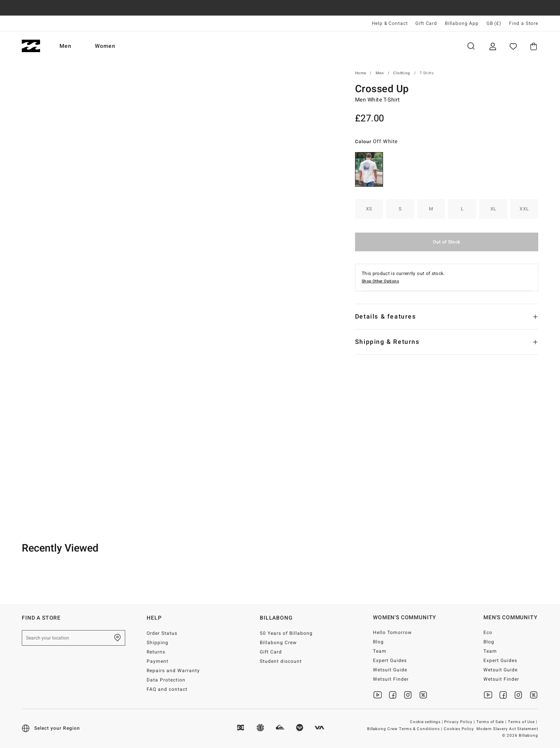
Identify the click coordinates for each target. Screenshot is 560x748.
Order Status (162, 633)
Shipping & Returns (387, 342)
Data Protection (166, 680)
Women (105, 46)
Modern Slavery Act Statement (507, 729)
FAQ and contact (167, 689)
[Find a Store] (117, 638)
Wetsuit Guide (390, 670)
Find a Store (524, 23)
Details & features (386, 317)
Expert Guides (390, 660)
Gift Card (426, 23)
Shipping (157, 643)
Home (361, 73)
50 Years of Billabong (286, 633)
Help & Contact (390, 23)
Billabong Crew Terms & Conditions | (405, 729)
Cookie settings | (427, 722)
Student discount (281, 661)
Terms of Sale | (492, 722)
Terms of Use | (523, 722)
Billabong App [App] (462, 23)
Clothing (402, 73)
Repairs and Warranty (173, 671)
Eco (488, 632)
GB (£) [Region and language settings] (494, 23)
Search (471, 46)
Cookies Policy (459, 729)
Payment (157, 661)
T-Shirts (427, 73)
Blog (378, 642)
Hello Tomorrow (392, 632)
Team (380, 651)
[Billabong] (31, 46)
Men (66, 46)
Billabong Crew (278, 643)
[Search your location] (73, 638)
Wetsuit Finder (391, 679)
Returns (156, 652)
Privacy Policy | (460, 722)
